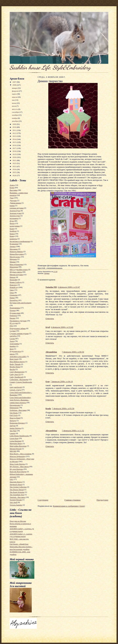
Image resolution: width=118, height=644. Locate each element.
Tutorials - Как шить (17, 497)
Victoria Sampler (16, 505)
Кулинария (14, 244)
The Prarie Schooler (17, 492)
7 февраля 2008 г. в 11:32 (73, 431)
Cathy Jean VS (15, 374)
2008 (15, 85)
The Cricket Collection (18, 487)
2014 (15, 139)
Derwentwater (15, 405)
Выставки (14, 190)
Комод (12, 236)
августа (15, 109)
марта (14, 94)
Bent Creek (14, 359)
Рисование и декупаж (18, 321)
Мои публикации (16, 264)
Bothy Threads (15, 364)
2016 (15, 145)
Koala (48, 408)
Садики (13, 331)
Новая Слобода (16, 282)
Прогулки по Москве (18, 521)
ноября (15, 118)
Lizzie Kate (14, 438)
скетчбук (13, 336)
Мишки (13, 262)
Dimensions (14, 408)
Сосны (12, 339)
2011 (15, 130)
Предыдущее (103, 500)
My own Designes (16, 469)
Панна (12, 298)
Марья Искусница (17, 254)
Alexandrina (51, 352)
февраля (15, 91)
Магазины (14, 249)
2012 (15, 133)
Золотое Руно (15, 211)
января (15, 88)
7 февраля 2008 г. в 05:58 (63, 408)
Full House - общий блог (19, 544)
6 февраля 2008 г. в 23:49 (62, 327)
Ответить (50, 318)
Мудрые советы (16, 272)
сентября (16, 112)
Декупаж (13, 200)
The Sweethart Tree (17, 495)
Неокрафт (14, 280)
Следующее (43, 500)
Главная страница (72, 500)
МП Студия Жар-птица (19, 269)
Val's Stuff (13, 502)
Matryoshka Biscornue (18, 446)
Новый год (14, 287)
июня (14, 103)
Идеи (12, 221)
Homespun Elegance (17, 423)
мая (13, 100)
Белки (12, 188)
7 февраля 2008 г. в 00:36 (73, 352)
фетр (12, 349)
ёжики (12, 206)
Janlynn (13, 426)
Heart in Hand (15, 418)
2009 (15, 124)
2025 (15, 172)
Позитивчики (15, 308)
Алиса (12, 185)
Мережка (13, 259)
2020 (15, 157)
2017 (15, 148)
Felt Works (14, 413)
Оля (47, 381)
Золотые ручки (15, 213)
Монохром (14, 267)
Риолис (12, 318)
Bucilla (12, 369)
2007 (15, 82)
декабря (15, 121)
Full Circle (14, 415)
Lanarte (12, 433)
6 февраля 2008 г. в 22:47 (69, 287)
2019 (15, 154)
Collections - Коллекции (19, 379)
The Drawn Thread (17, 490)
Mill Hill (13, 451)
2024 (15, 169)
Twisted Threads (16, 500)
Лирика (13, 246)
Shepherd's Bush (16, 484)
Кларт (12, 229)
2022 (15, 163)
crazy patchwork (16, 387)
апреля (15, 97)
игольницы (14, 218)
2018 (15, 151)
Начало (12, 277)
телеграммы (14, 344)
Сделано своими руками (19, 333)
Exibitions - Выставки (18, 410)
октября (15, 115)
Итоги (12, 223)
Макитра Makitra (16, 251)
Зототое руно (15, 216)
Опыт (12, 293)
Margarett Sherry (16, 443)
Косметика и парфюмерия (20, 241)
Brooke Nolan (15, 367)
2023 (15, 166)
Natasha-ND (51, 287)
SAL (11, 479)
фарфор (13, 346)
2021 (15, 160)
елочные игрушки (17, 208)
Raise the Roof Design (18, 472)
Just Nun (13, 431)
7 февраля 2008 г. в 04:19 (62, 381)
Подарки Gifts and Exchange (21, 303)
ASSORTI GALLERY (18, 357)
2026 (15, 175)
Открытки (14, 295)
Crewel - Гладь (15, 390)
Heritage (13, 420)
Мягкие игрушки (16, 275)
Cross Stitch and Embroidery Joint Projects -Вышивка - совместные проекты (20, 400)
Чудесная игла (15, 351)
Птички (13, 310)
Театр (12, 341)
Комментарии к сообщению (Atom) (69, 506)
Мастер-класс (15, 257)
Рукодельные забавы (18, 328)
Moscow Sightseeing (17, 456)
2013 (15, 136)
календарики (15, 226)
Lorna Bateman (15, 441)
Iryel (48, 327)
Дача (12, 198)
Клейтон (13, 231)
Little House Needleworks (19, 436)
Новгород (13, 285)
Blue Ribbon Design (17, 362)
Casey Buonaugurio (17, 372)
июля (14, 106)
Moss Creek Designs (17, 464)
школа (12, 354)
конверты (13, 239)
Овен (12, 290)
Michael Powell (15, 449)
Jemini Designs (15, 428)
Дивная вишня (15, 203)
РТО (11, 326)
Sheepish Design (16, 482)
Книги (12, 234)
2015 (15, 142)
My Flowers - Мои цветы (19, 466)
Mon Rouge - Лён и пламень (21, 454)
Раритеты (13, 315)
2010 (15, 127)
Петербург (14, 300)
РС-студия (14, 323)
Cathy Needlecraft (16, 377)
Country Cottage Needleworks (21, 382)
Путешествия (15, 313)
